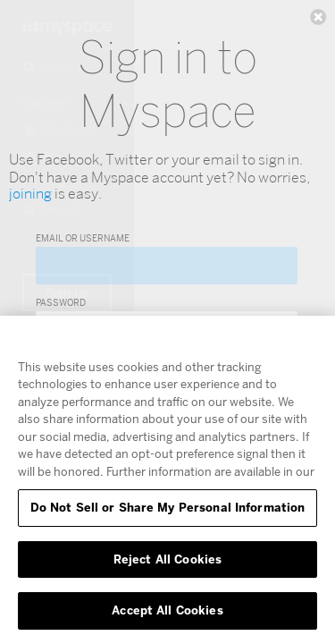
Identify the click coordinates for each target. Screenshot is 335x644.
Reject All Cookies (167, 559)
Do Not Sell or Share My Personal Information (168, 507)
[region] (167, 480)
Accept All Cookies (167, 610)
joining (30, 194)
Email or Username (83, 238)
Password (61, 302)
